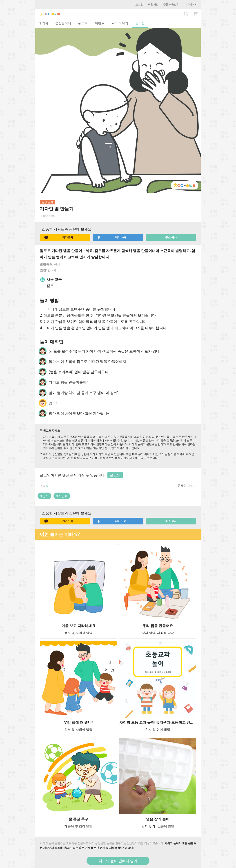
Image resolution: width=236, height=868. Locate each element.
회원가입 (153, 4)
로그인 (139, 4)
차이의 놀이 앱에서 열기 (118, 861)
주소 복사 (171, 237)
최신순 (192, 486)
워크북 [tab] (83, 23)
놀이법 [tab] (140, 23)
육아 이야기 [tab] (120, 23)
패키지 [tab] (43, 23)
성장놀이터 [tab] (63, 23)
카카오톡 (59, 237)
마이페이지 (191, 4)
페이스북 (111, 237)
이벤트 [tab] (100, 23)
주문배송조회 (171, 4)
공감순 (182, 486)
